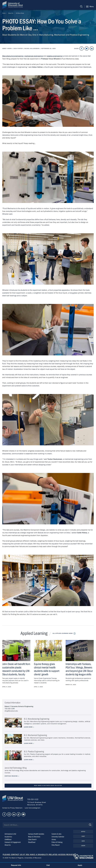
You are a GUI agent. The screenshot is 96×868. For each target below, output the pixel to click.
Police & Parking (57, 843)
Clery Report (56, 845)
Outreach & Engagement (13, 843)
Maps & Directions (34, 837)
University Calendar (58, 837)
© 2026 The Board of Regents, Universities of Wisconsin (22, 858)
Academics (8, 837)
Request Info (16, 865)
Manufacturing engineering (13, 56)
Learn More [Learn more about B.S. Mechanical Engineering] (28, 743)
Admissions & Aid (10, 834)
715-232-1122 (33, 800)
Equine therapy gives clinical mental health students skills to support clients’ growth (47, 669)
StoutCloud (32, 843)
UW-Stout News (20, 13)
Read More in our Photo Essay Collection (48, 786)
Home (4, 13)
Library (54, 840)
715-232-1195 (10, 709)
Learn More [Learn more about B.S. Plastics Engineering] (28, 760)
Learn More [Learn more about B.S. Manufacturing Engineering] (28, 727)
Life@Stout (8, 840)
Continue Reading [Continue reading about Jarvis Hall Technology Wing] (11, 776)
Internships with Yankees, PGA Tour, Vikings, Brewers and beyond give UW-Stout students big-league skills (79, 669)
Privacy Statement (16, 808)
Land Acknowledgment (32, 808)
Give (83, 841)
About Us (11, 13)
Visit (83, 837)
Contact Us (6, 808)
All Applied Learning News (63, 633)
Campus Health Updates (36, 834)
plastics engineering (55, 56)
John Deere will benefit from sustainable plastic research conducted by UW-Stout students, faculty (16, 669)
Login (83, 846)
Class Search (32, 840)
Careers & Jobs (56, 834)
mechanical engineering (34, 56)
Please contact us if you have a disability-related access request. (39, 855)
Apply (83, 832)
